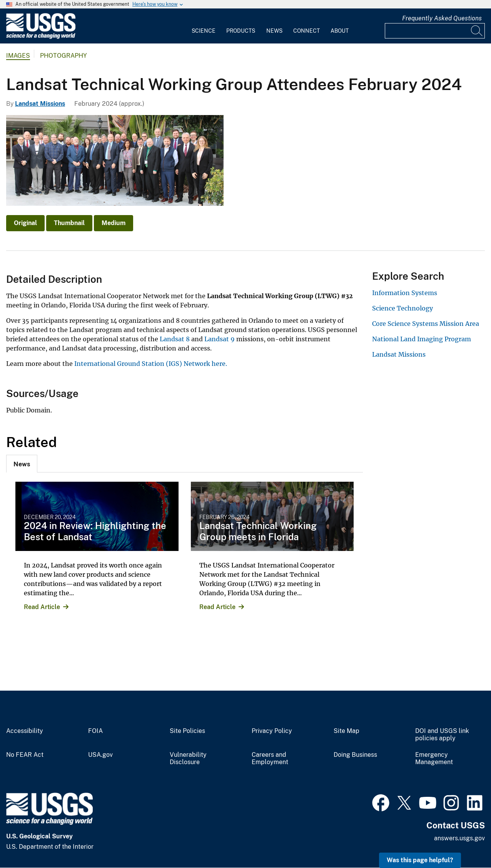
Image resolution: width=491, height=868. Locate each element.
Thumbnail (69, 223)
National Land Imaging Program (422, 339)
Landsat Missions (40, 104)
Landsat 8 (175, 339)
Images (18, 56)
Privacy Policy (272, 731)
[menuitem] (204, 26)
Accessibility (25, 731)
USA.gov (100, 755)
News (274, 31)
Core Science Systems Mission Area (426, 324)
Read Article (42, 607)
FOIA (95, 731)
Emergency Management (434, 759)
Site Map (347, 731)
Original (25, 223)
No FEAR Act (25, 755)
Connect (306, 31)
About (340, 31)
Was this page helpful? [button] (420, 860)
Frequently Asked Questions (442, 18)
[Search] (477, 31)
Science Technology (402, 308)
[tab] (22, 464)
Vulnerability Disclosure (188, 759)
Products (241, 31)
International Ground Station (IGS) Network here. (150, 364)
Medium (114, 223)
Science (204, 31)
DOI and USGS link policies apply (442, 735)
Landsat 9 (220, 339)
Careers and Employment (270, 759)
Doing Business (355, 755)
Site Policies (187, 731)
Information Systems (405, 293)
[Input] (435, 31)
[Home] (41, 37)
